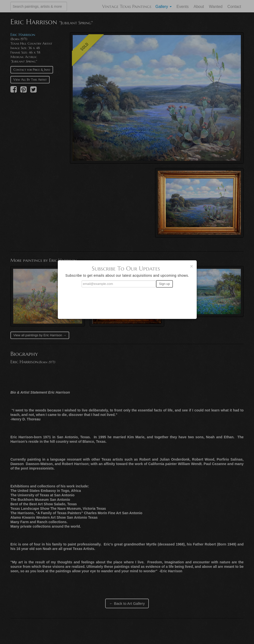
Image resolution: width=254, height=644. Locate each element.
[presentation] (127, 301)
